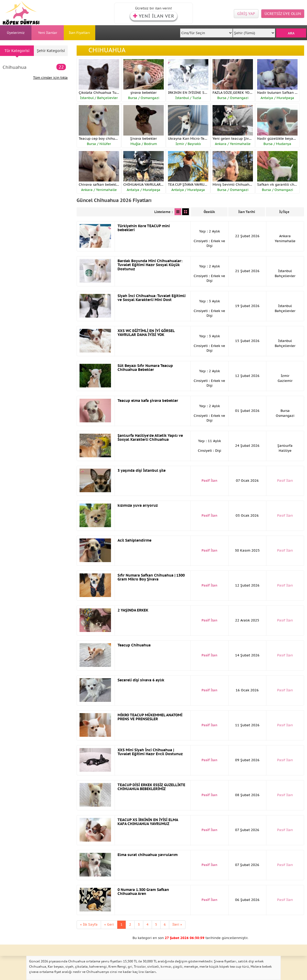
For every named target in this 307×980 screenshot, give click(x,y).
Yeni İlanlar (48, 33)
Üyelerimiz (16, 33)
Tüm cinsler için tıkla (50, 78)
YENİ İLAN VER (154, 16)
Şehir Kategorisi (51, 51)
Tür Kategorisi (17, 51)
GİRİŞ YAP (246, 14)
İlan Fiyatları (79, 33)
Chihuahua (34, 67)
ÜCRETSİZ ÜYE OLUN (283, 14)
